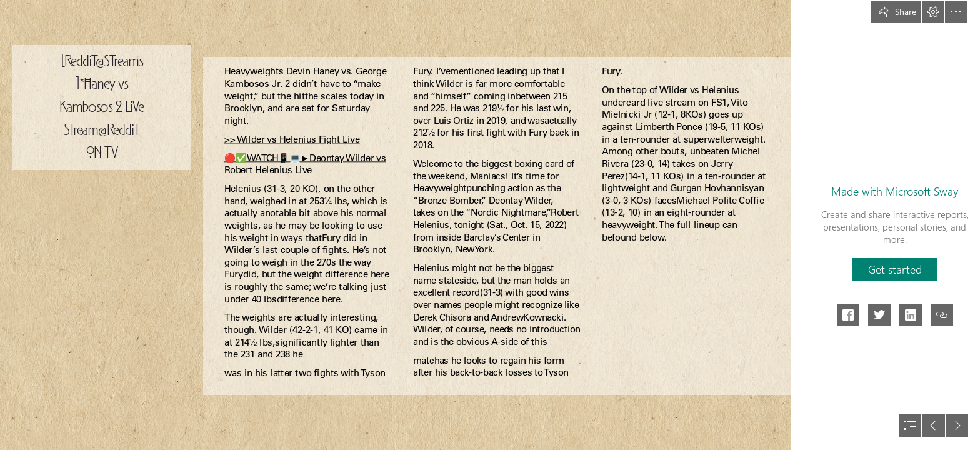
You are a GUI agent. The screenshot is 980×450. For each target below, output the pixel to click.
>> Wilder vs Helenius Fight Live (292, 139)
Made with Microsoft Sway (895, 191)
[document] (490, 225)
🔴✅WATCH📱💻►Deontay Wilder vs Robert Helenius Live (305, 164)
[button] (896, 12)
